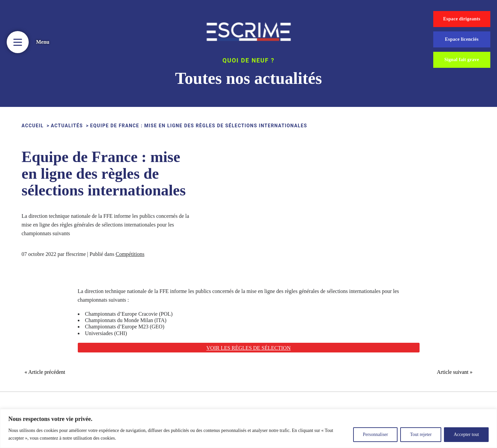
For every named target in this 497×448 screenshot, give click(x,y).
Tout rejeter (421, 434)
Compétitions (130, 254)
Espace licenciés (462, 39)
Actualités (67, 126)
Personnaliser (375, 434)
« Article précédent (45, 372)
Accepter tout (466, 434)
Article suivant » (455, 372)
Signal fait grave (462, 60)
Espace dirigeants (462, 19)
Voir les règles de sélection (248, 348)
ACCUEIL (33, 126)
